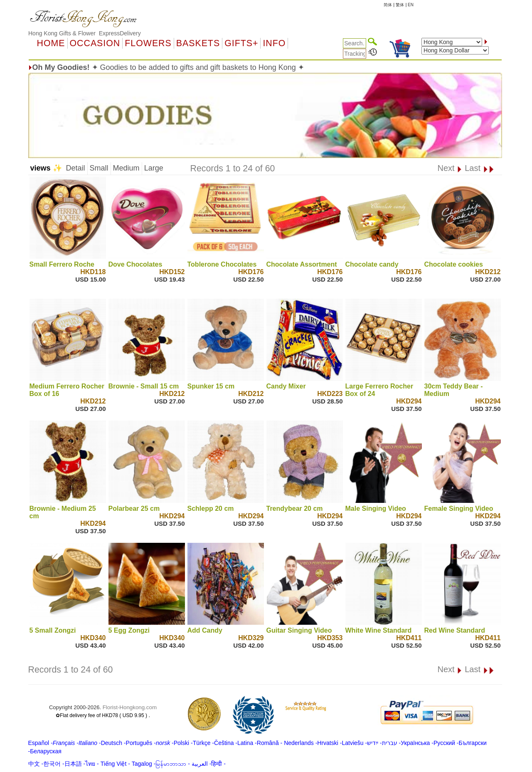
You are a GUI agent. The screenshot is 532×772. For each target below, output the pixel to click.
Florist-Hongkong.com (130, 707)
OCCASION (95, 43)
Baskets (198, 43)
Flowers (148, 43)
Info (274, 43)
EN (411, 5)
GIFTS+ (241, 43)
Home (51, 43)
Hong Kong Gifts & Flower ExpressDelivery (85, 33)
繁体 (400, 5)
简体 (388, 5)
